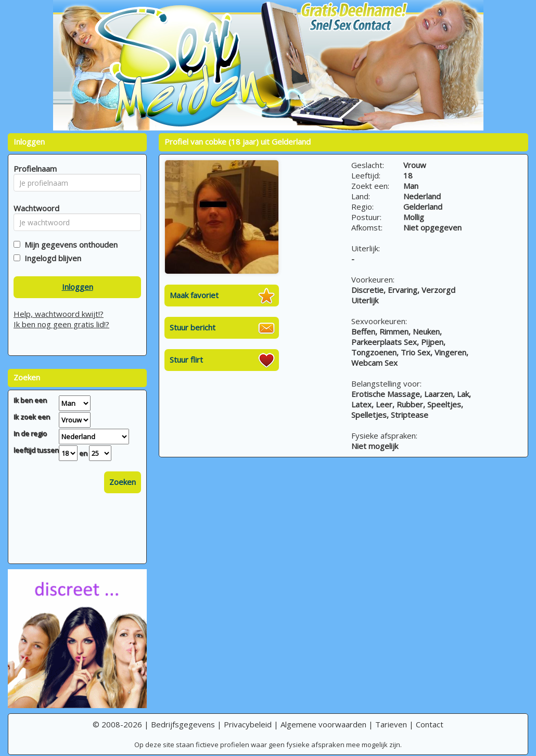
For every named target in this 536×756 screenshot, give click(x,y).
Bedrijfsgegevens (183, 724)
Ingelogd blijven (51, 258)
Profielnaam (34, 169)
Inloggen (78, 287)
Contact (430, 724)
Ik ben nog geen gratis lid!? (61, 324)
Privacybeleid (248, 724)
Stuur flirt (186, 360)
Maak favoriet (194, 295)
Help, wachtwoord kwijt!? (59, 314)
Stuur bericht (193, 327)
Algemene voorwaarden (323, 724)
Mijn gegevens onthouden (69, 245)
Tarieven (391, 724)
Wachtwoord (34, 208)
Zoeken (123, 482)
